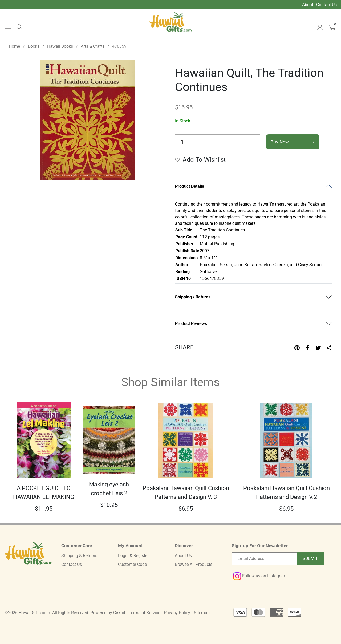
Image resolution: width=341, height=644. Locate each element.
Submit (310, 559)
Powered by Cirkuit (108, 613)
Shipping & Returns (79, 556)
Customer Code (132, 564)
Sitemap (202, 613)
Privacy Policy (177, 613)
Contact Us (326, 5)
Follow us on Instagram (260, 576)
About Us (183, 556)
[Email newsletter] (264, 559)
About (308, 5)
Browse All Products (194, 564)
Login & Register (133, 556)
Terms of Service (144, 613)
